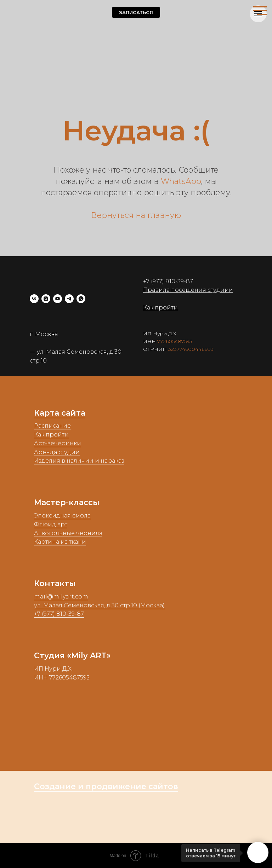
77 (160, 341)
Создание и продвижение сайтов (106, 786)
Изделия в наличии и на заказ (79, 461)
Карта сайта (60, 413)
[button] (136, 12)
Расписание (52, 426)
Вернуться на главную (136, 215)
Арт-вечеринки (58, 443)
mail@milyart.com (61, 597)
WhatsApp (181, 181)
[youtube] (58, 299)
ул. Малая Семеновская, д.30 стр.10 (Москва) (99, 605)
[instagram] (46, 299)
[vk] (34, 299)
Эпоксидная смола (62, 516)
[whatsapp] (81, 299)
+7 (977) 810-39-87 (168, 281)
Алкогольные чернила (68, 533)
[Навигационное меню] (260, 11)
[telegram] (69, 299)
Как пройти (51, 435)
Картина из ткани (60, 542)
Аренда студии (57, 452)
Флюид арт (51, 524)
